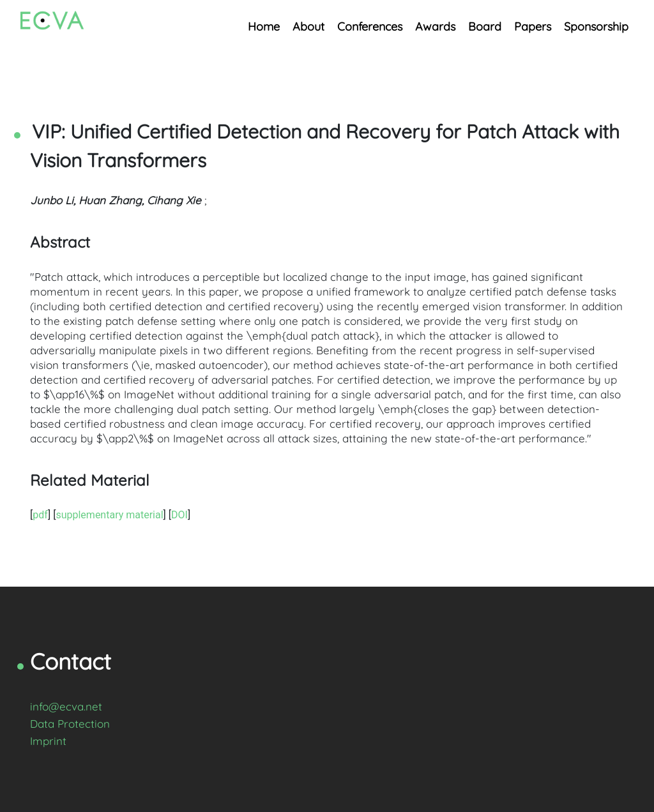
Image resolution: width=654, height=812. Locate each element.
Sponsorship (596, 26)
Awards (435, 26)
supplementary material (109, 515)
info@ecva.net (66, 706)
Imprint (48, 741)
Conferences (370, 26)
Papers (533, 26)
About (308, 26)
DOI (179, 515)
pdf (40, 515)
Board (485, 26)
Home (264, 26)
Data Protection (70, 724)
